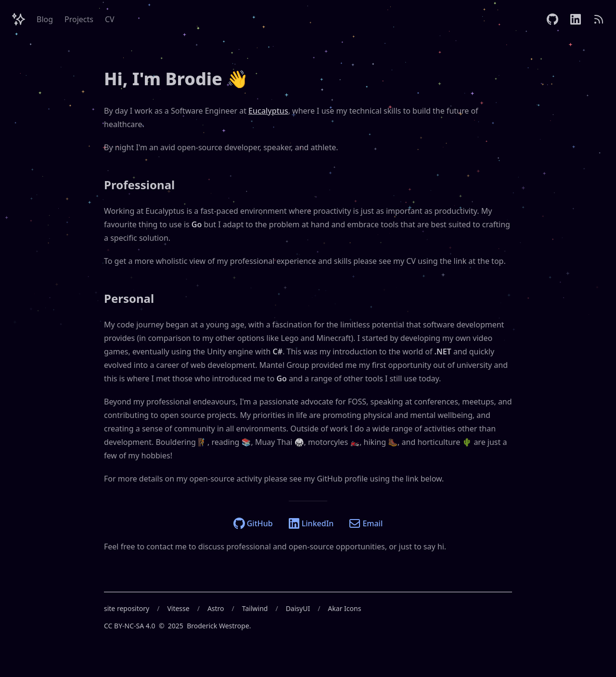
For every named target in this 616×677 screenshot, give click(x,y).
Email (366, 523)
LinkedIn (311, 523)
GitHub (253, 523)
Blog (45, 19)
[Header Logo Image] (18, 19)
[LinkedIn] (576, 19)
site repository (127, 608)
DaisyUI (298, 608)
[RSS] (599, 19)
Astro (216, 608)
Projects (79, 19)
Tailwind (255, 608)
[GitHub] (552, 19)
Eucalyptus (268, 111)
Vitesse (178, 608)
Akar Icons (344, 608)
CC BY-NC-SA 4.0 (130, 626)
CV (110, 19)
